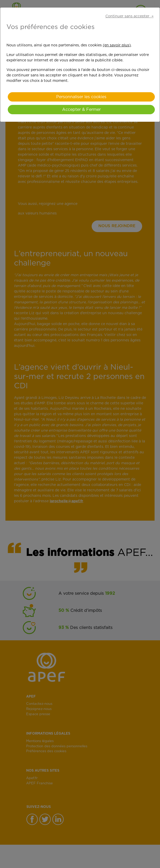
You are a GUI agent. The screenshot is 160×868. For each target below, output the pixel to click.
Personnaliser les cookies (81, 97)
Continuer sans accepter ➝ (129, 16)
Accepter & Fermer (81, 110)
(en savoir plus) (117, 45)
